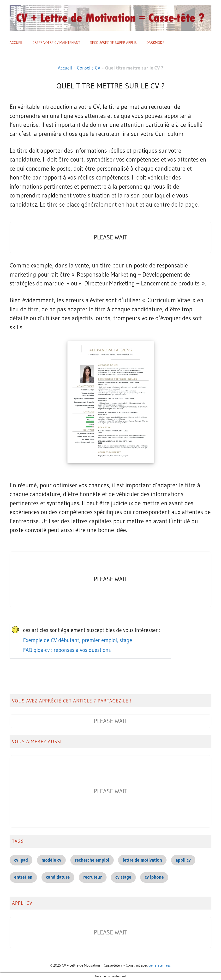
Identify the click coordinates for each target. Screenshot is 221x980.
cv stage (123, 877)
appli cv (183, 860)
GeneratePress (160, 965)
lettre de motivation (142, 860)
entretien (23, 877)
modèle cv (51, 860)
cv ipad (21, 860)
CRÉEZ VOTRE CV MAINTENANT (56, 43)
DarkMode (155, 43)
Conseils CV (89, 68)
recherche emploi (92, 860)
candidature (58, 877)
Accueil (16, 43)
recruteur (93, 877)
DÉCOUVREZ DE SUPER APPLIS (113, 43)
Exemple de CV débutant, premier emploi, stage (78, 640)
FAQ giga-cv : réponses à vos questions (67, 650)
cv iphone (154, 877)
